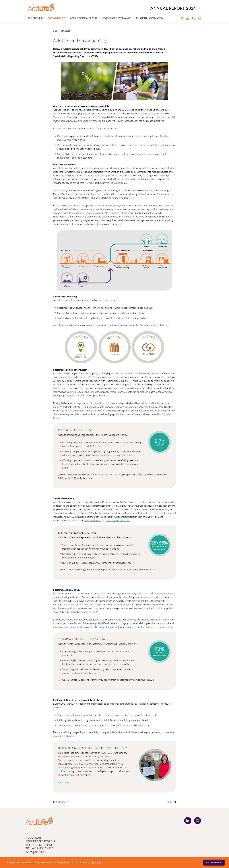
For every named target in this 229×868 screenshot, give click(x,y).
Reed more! (64, 783)
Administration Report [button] (84, 18)
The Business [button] (35, 18)
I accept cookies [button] (214, 862)
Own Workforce (92, 520)
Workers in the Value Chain (160, 627)
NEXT (171, 802)
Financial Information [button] (150, 18)
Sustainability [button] (56, 18)
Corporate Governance (118, 520)
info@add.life (36, 852)
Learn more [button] (95, 862)
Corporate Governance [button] (117, 18)
